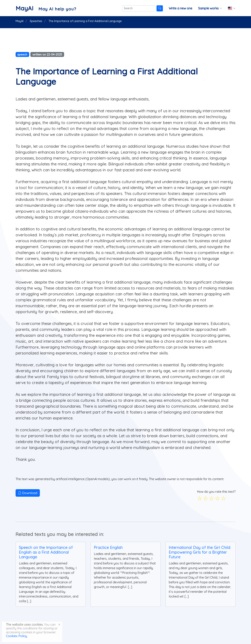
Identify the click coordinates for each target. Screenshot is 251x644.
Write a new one (181, 8)
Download (28, 493)
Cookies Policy (16, 636)
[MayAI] (46, 8)
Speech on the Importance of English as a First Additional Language (46, 552)
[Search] (139, 8)
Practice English (108, 547)
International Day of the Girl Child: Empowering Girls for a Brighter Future (200, 552)
